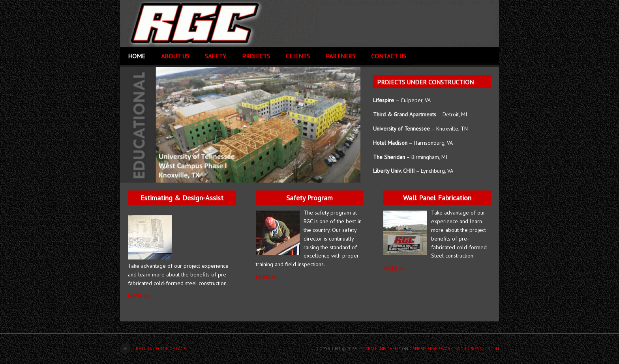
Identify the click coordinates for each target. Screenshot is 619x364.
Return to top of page (161, 349)
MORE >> (139, 296)
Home (137, 56)
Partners (340, 56)
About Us (175, 56)
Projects (256, 56)
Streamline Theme (380, 349)
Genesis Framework (431, 349)
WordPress (469, 349)
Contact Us (389, 56)
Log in (492, 349)
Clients (298, 56)
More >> (266, 277)
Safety (216, 56)
